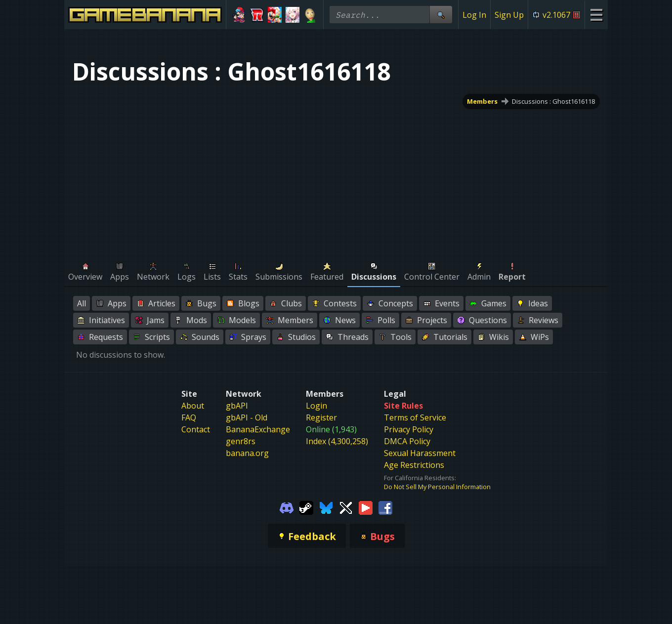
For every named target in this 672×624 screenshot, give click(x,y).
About (193, 406)
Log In (474, 15)
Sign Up (509, 15)
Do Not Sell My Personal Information (437, 487)
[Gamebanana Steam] (306, 507)
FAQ (189, 417)
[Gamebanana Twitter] (346, 507)
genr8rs (241, 441)
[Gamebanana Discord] (287, 507)
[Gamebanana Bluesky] (326, 507)
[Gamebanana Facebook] (385, 507)
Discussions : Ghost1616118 (553, 101)
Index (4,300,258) (337, 441)
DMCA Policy (407, 441)
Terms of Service (415, 417)
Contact (196, 429)
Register (321, 417)
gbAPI (237, 406)
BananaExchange (258, 429)
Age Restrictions (414, 465)
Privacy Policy (409, 429)
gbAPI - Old (247, 417)
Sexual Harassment (420, 453)
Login (316, 406)
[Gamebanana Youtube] (366, 507)
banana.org (247, 453)
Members (483, 101)
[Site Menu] (596, 15)
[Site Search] (441, 15)
